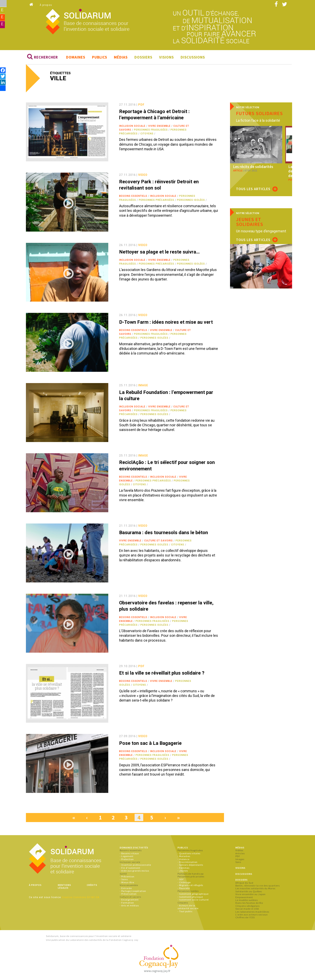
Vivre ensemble (159, 127)
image (143, 386)
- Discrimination (188, 863)
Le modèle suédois (247, 901)
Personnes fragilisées (151, 131)
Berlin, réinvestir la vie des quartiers (258, 886)
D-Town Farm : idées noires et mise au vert (166, 323)
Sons (238, 863)
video (143, 176)
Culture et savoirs (159, 542)
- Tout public (185, 912)
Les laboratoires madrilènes (252, 913)
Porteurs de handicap (191, 874)
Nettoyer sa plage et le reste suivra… (159, 253)
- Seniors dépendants (190, 866)
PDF (238, 857)
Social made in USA (247, 909)
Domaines (76, 58)
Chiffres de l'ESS (245, 918)
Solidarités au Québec (249, 892)
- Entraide (126, 889)
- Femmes (184, 869)
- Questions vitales (189, 854)
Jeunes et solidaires (250, 222)
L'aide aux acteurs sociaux (252, 915)
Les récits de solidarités (252, 167)
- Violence (184, 860)
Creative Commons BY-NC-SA (80, 898)
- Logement (127, 857)
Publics (100, 58)
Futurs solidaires (259, 114)
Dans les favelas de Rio (249, 904)
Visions (166, 58)
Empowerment (244, 898)
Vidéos (239, 851)
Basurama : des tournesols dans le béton (164, 533)
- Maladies (184, 857)
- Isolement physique (190, 898)
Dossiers (143, 58)
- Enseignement (129, 900)
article (238, 171)
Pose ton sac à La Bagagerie (150, 744)
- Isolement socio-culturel (193, 900)
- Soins (124, 880)
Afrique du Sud (244, 884)
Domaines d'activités (134, 848)
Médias (121, 58)
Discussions (193, 58)
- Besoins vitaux (129, 854)
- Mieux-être (127, 883)
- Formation (127, 903)
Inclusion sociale (132, 127)
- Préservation (128, 895)
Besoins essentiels (133, 197)
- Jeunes (183, 871)
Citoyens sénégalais (247, 907)
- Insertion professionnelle (135, 866)
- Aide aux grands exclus (134, 871)
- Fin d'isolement (130, 869)
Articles (240, 854)
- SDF (181, 880)
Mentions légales (64, 887)
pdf (141, 105)
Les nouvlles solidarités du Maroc (256, 889)
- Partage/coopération (133, 892)
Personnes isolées (191, 201)
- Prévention (127, 877)
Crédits (92, 886)
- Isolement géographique (193, 895)
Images (240, 860)
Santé (123, 874)
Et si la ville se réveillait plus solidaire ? (162, 674)
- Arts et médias (129, 906)
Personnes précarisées (156, 201)
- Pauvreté (184, 889)
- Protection (127, 860)
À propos (46, 5)
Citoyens (147, 134)
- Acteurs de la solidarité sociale (188, 908)
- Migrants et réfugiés (190, 886)
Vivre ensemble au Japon (251, 895)
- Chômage (184, 883)
